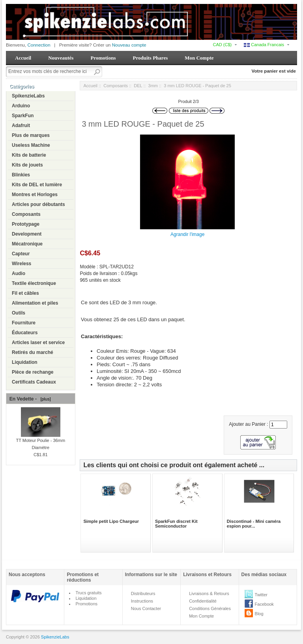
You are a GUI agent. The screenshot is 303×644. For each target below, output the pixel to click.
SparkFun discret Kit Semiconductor (176, 524)
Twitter (261, 595)
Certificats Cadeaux (34, 382)
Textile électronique (34, 283)
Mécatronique (27, 244)
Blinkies (21, 175)
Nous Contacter (146, 608)
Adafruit (21, 125)
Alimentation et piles (35, 303)
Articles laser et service (38, 343)
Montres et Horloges (35, 195)
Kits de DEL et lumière (37, 185)
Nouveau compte (129, 45)
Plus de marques (31, 135)
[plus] (44, 399)
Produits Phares (150, 58)
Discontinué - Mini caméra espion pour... (254, 524)
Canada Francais (264, 45)
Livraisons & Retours (209, 593)
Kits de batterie (29, 155)
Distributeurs (143, 593)
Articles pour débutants (38, 204)
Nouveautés (61, 58)
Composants (26, 214)
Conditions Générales (210, 608)
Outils (19, 313)
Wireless (22, 264)
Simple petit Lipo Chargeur (111, 521)
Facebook (264, 604)
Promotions (103, 58)
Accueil (23, 58)
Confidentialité (203, 601)
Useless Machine (31, 145)
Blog (259, 614)
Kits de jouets (27, 165)
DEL (138, 86)
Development (27, 234)
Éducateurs (25, 333)
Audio (19, 273)
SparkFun (23, 116)
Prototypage (26, 224)
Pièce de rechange (33, 372)
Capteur (21, 254)
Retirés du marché (33, 352)
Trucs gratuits (88, 593)
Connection (39, 45)
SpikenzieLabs (28, 96)
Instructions (142, 601)
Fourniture (24, 323)
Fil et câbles (25, 293)
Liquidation (25, 362)
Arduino (21, 106)
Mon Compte (199, 58)
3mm (153, 86)
